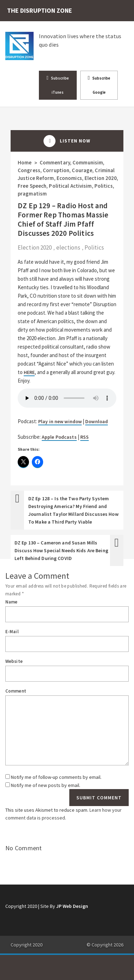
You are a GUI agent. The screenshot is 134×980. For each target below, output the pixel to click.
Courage (82, 170)
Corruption (56, 170)
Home (25, 162)
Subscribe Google (99, 85)
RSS (85, 437)
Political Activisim (70, 186)
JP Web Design (72, 906)
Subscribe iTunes (58, 85)
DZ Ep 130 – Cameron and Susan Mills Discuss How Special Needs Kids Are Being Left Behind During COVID (61, 550)
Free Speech (32, 186)
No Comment (24, 848)
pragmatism (32, 194)
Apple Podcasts (59, 437)
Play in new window (60, 421)
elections (68, 247)
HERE (29, 372)
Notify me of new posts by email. (46, 785)
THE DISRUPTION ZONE (40, 10)
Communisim (88, 162)
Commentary (55, 162)
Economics (69, 178)
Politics (104, 186)
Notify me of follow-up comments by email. (56, 777)
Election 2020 (101, 178)
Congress (29, 170)
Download (97, 421)
